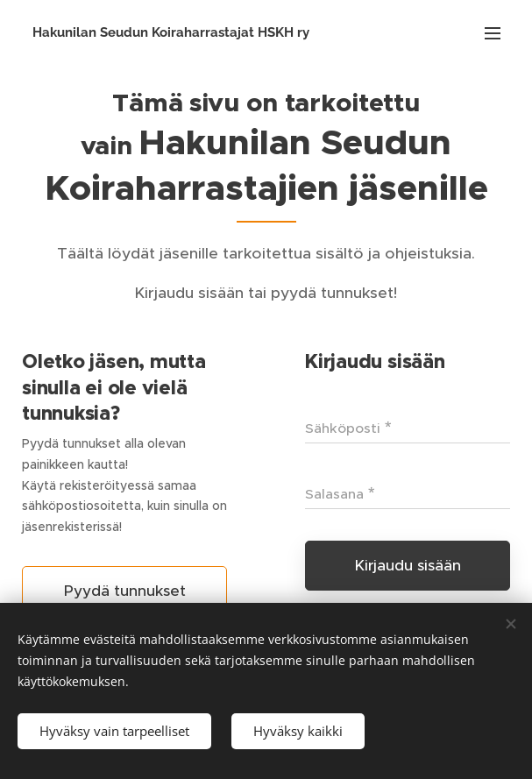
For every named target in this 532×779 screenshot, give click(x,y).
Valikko (493, 33)
